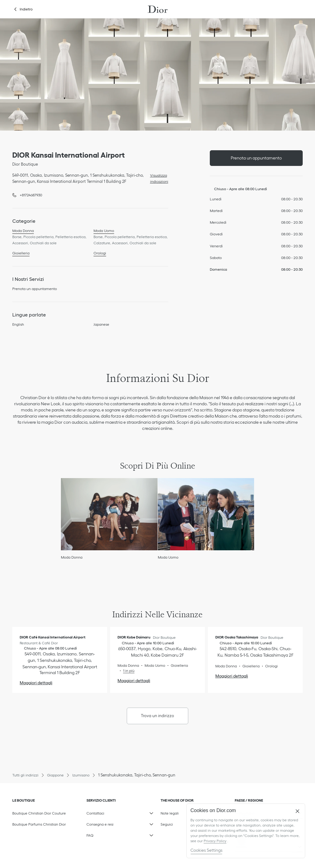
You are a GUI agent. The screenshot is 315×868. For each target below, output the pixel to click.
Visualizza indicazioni (158, 178)
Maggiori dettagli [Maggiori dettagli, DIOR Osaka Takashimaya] (232, 676)
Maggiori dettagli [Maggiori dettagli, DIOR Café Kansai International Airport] (36, 683)
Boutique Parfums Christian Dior (39, 824)
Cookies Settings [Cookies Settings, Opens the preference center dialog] (206, 850)
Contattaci (120, 812)
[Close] (297, 811)
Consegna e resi (120, 823)
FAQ (120, 834)
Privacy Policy (215, 841)
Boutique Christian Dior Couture (39, 813)
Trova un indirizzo (157, 716)
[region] (246, 831)
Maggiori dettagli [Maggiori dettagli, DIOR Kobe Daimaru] (134, 681)
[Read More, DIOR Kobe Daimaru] (126, 671)
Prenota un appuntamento (256, 158)
